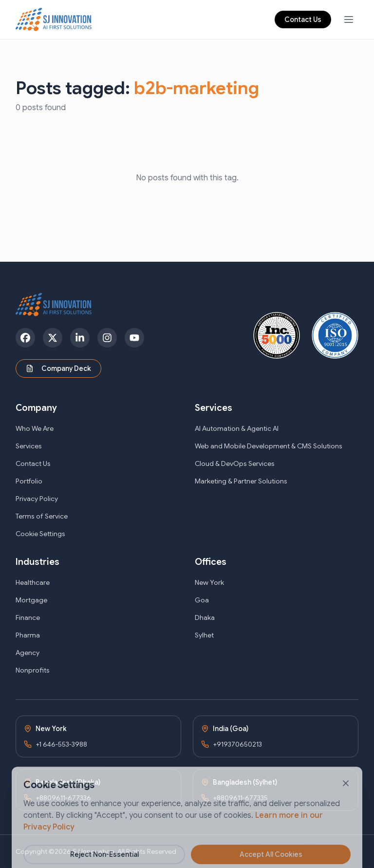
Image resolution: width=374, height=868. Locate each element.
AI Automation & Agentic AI (237, 428)
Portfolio (29, 481)
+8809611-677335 (240, 798)
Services (29, 446)
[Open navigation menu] (349, 19)
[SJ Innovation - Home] (54, 19)
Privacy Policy (37, 499)
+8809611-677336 (63, 798)
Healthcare (33, 582)
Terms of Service (42, 516)
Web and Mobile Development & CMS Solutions (269, 446)
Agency (28, 653)
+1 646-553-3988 (61, 744)
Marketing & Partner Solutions (241, 481)
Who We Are (35, 428)
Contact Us (303, 19)
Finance (28, 617)
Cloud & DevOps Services (235, 463)
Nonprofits (33, 670)
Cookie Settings (40, 534)
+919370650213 (237, 744)
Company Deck (58, 368)
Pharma (28, 635)
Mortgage (31, 600)
